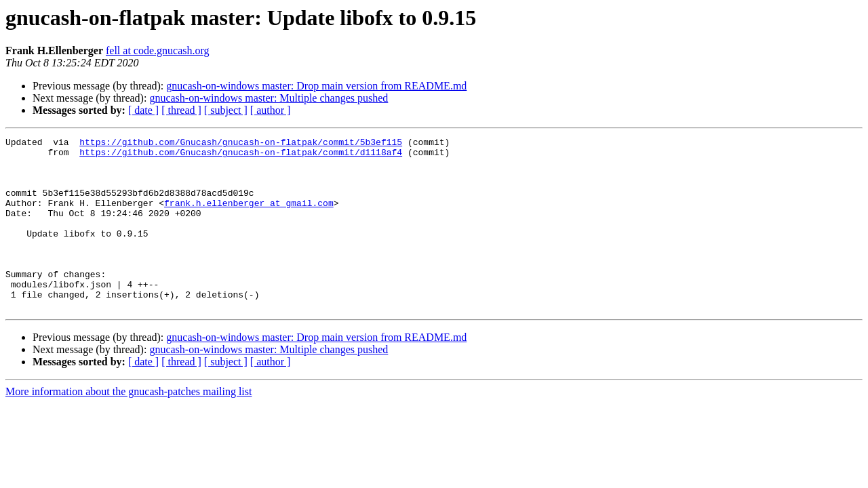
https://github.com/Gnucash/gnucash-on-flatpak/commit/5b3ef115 (241, 144)
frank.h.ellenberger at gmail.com (249, 217)
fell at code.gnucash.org (158, 50)
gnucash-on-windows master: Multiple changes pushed (269, 98)
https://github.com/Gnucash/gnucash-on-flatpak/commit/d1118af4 (241, 156)
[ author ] (271, 110)
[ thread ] (181, 110)
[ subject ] (226, 110)
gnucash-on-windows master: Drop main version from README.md (316, 86)
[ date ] (143, 110)
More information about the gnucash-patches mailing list (129, 426)
